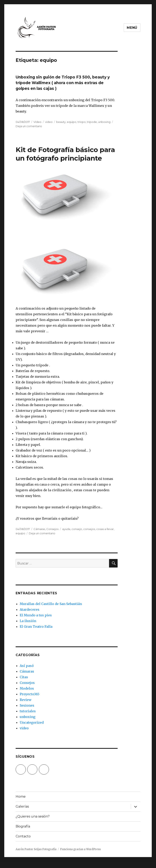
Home (21, 797)
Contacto (23, 836)
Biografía (23, 826)
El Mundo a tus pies (36, 615)
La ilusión (28, 621)
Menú (132, 28)
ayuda (66, 529)
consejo (77, 529)
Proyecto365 (30, 694)
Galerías (22, 806)
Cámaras (39, 529)
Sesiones (27, 705)
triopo (82, 122)
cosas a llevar (105, 529)
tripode (92, 122)
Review (26, 700)
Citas (24, 677)
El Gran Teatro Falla (36, 627)
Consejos (52, 529)
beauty (61, 122)
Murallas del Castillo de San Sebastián (51, 604)
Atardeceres (30, 609)
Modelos (27, 688)
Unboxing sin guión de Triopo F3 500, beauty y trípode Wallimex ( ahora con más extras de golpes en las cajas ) (63, 83)
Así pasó (27, 666)
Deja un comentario (29, 126)
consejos (89, 529)
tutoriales (28, 711)
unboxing (104, 122)
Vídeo (37, 122)
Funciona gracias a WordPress (80, 849)
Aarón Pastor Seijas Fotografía (36, 849)
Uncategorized (32, 722)
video (49, 122)
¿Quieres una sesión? (33, 816)
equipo (72, 122)
